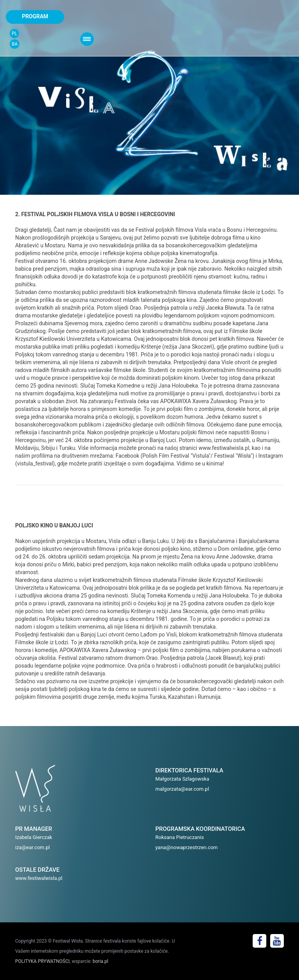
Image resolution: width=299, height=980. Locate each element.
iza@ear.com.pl (33, 847)
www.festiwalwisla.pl (39, 878)
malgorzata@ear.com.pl (182, 789)
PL (14, 33)
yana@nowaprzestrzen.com (186, 847)
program (35, 16)
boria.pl (100, 961)
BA (15, 44)
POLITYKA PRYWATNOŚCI (42, 961)
